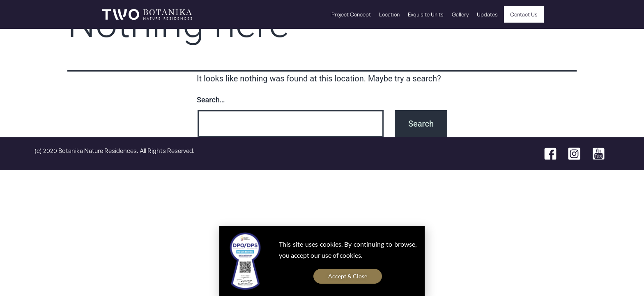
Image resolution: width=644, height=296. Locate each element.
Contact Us (524, 14)
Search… (211, 100)
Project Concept (351, 14)
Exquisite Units (426, 14)
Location (389, 14)
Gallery (460, 14)
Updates (487, 14)
